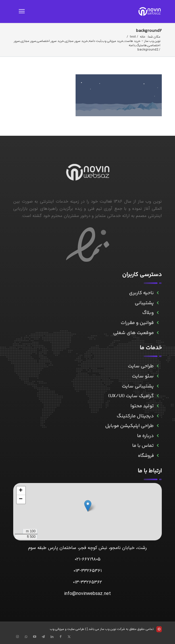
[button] (88, 506)
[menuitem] (23, 11)
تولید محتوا (142, 406)
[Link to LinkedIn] (52, 637)
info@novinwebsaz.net (87, 594)
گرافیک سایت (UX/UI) (131, 396)
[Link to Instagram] (18, 637)
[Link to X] (69, 637)
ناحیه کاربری (141, 293)
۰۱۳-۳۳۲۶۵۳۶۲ (87, 582)
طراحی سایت (141, 366)
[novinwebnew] (102, 11)
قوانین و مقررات (137, 323)
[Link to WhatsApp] (26, 637)
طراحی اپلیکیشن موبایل (129, 426)
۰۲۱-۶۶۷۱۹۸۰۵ (88, 559)
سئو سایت (143, 376)
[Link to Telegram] (43, 637)
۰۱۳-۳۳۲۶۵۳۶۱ (88, 571)
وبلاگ (148, 313)
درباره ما (145, 436)
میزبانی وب (57, 629)
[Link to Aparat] (35, 637)
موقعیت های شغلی (133, 333)
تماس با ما (143, 446)
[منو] (23, 11)
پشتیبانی (144, 303)
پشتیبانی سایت (138, 386)
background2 (149, 31)
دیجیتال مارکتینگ (135, 416)
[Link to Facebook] (61, 637)
